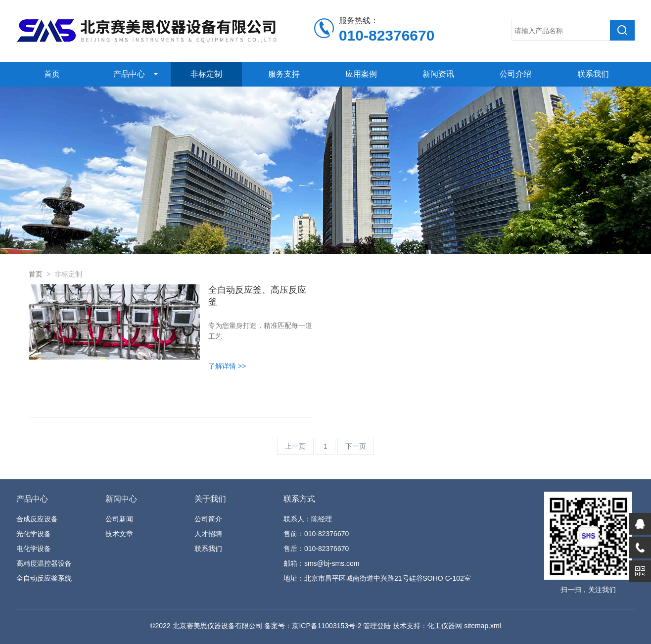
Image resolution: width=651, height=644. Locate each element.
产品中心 (129, 74)
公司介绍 (515, 74)
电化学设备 (34, 549)
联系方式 (299, 499)
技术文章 (119, 534)
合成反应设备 (37, 519)
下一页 (356, 446)
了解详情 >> (227, 366)
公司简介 (208, 519)
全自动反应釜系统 (44, 578)
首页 (52, 74)
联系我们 (593, 74)
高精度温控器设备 (44, 563)
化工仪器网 (445, 626)
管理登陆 (377, 626)
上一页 (295, 446)
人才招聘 (208, 534)
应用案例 (361, 74)
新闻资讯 (438, 74)
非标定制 (206, 74)
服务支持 (284, 74)
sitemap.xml (483, 626)
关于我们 (210, 499)
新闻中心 (121, 499)
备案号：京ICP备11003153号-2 (313, 626)
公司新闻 (119, 519)
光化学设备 (34, 534)
